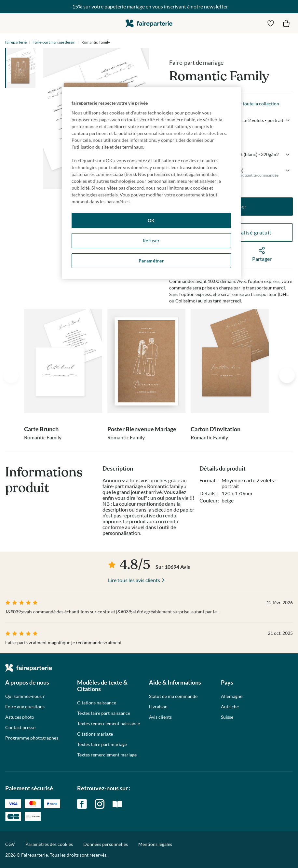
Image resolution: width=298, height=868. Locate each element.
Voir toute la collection (256, 104)
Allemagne (232, 696)
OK (151, 220)
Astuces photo (20, 717)
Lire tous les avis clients (134, 580)
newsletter (216, 6)
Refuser (151, 240)
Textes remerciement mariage (107, 755)
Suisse (227, 717)
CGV (10, 844)
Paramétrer (151, 261)
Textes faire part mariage (102, 744)
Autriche (230, 707)
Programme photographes (32, 738)
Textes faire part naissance (104, 713)
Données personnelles (106, 844)
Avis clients (160, 717)
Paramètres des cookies (49, 844)
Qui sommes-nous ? (25, 696)
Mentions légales (155, 844)
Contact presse (20, 728)
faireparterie (149, 23)
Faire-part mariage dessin (54, 42)
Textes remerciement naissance (108, 724)
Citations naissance (97, 703)
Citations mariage (95, 734)
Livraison (158, 707)
